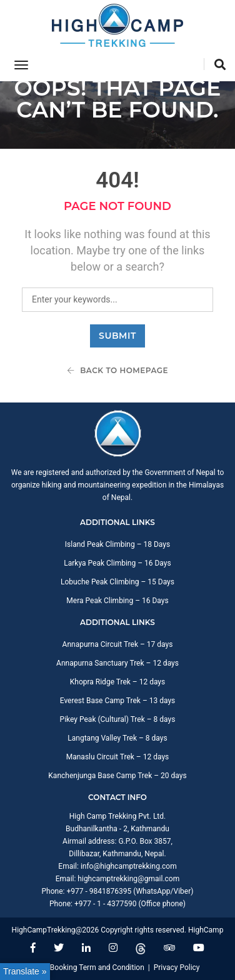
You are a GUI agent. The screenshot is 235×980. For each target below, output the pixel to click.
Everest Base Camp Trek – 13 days (118, 701)
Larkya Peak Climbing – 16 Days (117, 563)
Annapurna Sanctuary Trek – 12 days (117, 663)
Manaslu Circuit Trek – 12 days (118, 757)
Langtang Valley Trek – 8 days (117, 738)
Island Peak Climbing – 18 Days (117, 544)
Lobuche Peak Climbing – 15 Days (117, 582)
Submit (117, 336)
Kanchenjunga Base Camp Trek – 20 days (117, 776)
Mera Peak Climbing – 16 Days (117, 601)
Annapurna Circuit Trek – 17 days (118, 644)
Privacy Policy (177, 967)
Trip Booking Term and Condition (89, 967)
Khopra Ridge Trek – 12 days (117, 682)
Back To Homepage (117, 370)
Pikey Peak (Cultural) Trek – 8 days (118, 719)
